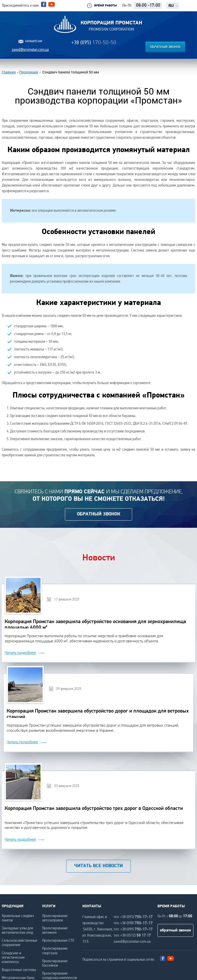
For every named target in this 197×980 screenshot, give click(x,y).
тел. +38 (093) (133, 917)
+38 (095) (94, 43)
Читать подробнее (20, 653)
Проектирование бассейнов (55, 963)
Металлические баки (18, 978)
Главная (9, 72)
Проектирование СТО (58, 941)
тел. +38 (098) (133, 923)
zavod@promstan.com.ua (30, 50)
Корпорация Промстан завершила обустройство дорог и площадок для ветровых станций (98, 713)
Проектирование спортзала (55, 951)
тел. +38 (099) (133, 929)
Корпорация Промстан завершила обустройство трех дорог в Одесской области (94, 809)
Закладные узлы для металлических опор (18, 931)
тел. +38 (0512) (132, 936)
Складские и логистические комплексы (13, 958)
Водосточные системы (19, 970)
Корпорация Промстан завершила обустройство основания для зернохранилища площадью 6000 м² (95, 624)
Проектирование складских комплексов (60, 976)
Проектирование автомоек (55, 931)
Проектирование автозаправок (55, 918)
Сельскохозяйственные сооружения (20, 943)
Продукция (29, 72)
